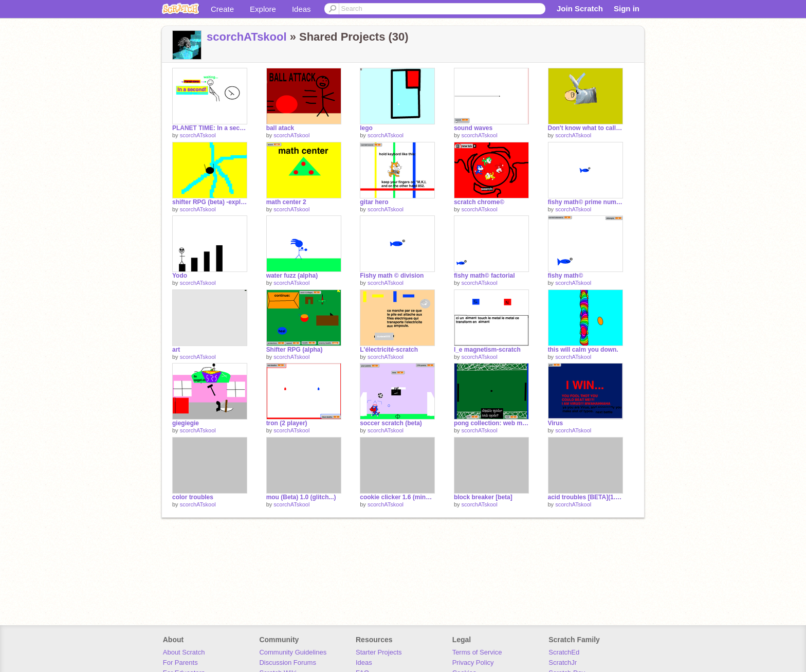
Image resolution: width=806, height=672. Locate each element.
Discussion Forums (288, 662)
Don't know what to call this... (585, 128)
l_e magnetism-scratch (487, 350)
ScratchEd (564, 652)
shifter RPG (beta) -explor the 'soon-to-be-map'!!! (210, 202)
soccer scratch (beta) (391, 423)
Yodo (180, 276)
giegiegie (186, 423)
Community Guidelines (293, 652)
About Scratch (184, 652)
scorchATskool (247, 37)
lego (366, 128)
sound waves (473, 128)
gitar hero (374, 202)
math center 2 (286, 202)
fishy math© (566, 276)
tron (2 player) (287, 423)
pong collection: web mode (491, 423)
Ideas (301, 9)
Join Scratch (580, 8)
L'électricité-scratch (389, 350)
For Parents (180, 662)
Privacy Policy (473, 662)
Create (222, 9)
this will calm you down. (583, 350)
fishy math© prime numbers (585, 202)
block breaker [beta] (483, 497)
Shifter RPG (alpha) (295, 350)
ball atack (280, 128)
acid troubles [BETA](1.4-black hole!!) (585, 497)
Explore (263, 9)
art (176, 350)
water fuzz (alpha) (292, 276)
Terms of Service (477, 652)
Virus (556, 423)
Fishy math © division (392, 276)
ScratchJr (563, 662)
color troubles (193, 497)
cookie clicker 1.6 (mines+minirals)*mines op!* (397, 497)
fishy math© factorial (484, 276)
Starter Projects (379, 652)
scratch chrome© (479, 202)
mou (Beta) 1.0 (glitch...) (301, 497)
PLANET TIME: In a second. (210, 128)
